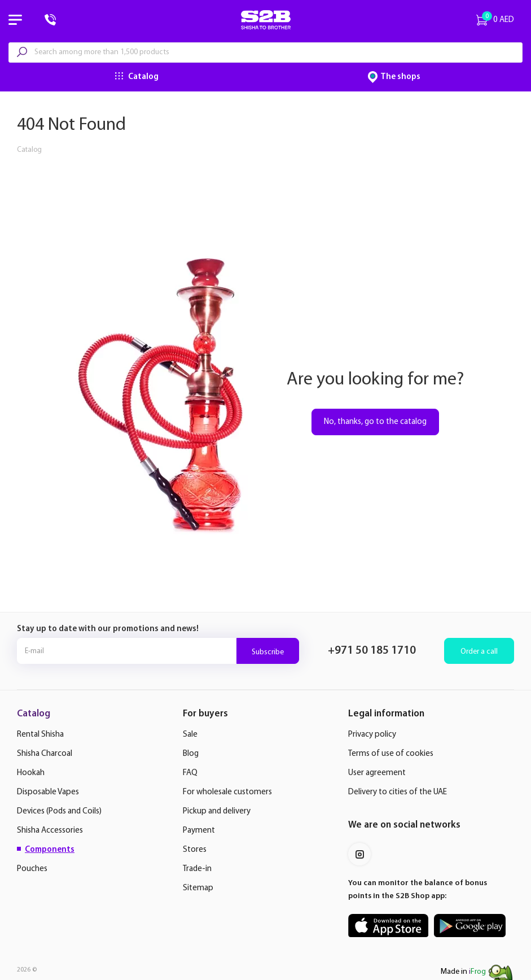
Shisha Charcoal (45, 754)
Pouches (32, 869)
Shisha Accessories (50, 831)
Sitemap (198, 888)
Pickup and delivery (217, 811)
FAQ (190, 773)
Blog (191, 754)
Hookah (31, 773)
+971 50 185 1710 (372, 651)
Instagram (359, 854)
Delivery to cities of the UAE (398, 792)
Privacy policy (372, 735)
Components (50, 850)
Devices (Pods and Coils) (59, 811)
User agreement (377, 773)
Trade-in (197, 869)
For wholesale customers (227, 792)
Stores (195, 850)
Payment (199, 831)
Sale (190, 735)
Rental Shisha (40, 735)
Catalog (143, 77)
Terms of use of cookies (391, 754)
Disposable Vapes (48, 792)
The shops (400, 77)
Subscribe (268, 652)
